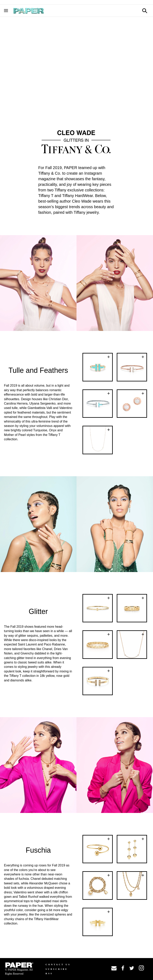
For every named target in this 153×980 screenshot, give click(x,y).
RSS (49, 973)
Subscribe (57, 969)
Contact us (58, 964)
